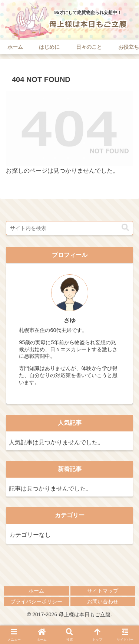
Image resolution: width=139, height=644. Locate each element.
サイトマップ (103, 591)
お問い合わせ (103, 601)
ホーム (36, 591)
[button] (125, 227)
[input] (69, 228)
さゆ (70, 320)
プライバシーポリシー (36, 601)
